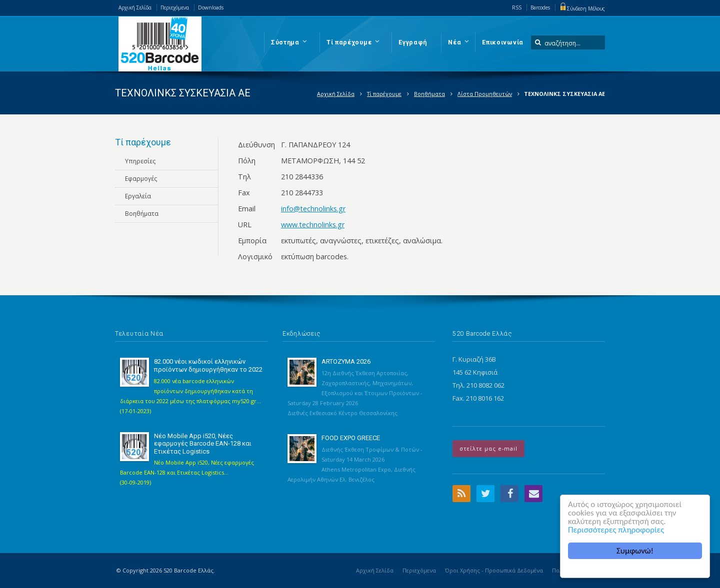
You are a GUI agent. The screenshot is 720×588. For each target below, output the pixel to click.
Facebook (509, 494)
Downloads (211, 7)
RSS (517, 7)
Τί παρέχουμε (384, 94)
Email (533, 494)
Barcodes (540, 7)
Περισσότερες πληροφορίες (616, 530)
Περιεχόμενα (175, 7)
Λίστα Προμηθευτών (485, 94)
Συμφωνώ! (635, 551)
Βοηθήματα (429, 94)
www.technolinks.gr (313, 225)
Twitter (485, 494)
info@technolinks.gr (313, 209)
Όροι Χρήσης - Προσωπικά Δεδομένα (494, 570)
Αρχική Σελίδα (135, 7)
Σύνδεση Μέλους (582, 8)
